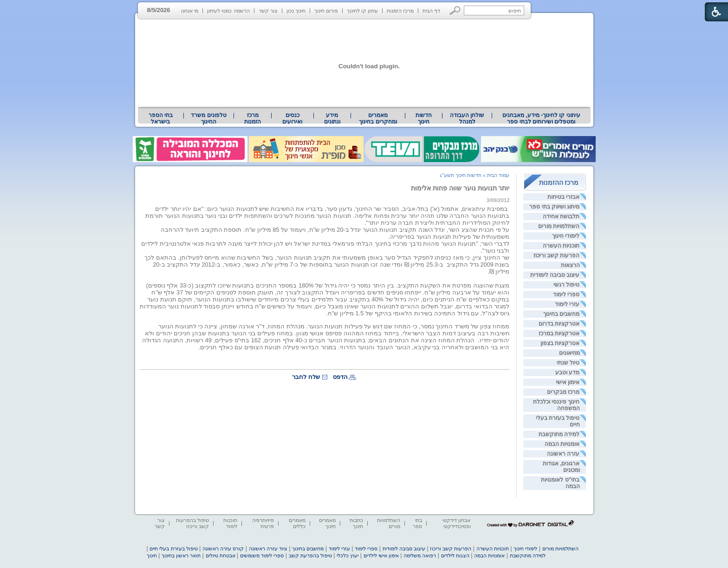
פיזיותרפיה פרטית (263, 523)
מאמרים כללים (297, 523)
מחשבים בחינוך (561, 314)
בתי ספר (417, 523)
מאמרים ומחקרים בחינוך (378, 118)
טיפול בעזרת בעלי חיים (173, 548)
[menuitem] (541, 118)
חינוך (152, 555)
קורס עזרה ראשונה (223, 548)
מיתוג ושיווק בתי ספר (554, 207)
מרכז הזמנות (400, 11)
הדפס (340, 377)
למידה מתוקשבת (559, 434)
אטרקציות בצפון (560, 343)
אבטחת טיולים (221, 555)
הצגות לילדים (455, 555)
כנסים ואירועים (292, 118)
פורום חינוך (326, 11)
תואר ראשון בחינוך (181, 555)
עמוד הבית (498, 175)
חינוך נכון (296, 11)
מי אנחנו (190, 11)
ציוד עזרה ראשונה (268, 548)
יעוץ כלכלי (348, 555)
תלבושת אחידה (561, 216)
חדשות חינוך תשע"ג (461, 175)
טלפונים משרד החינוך (208, 118)
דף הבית (431, 11)
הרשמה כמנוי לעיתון (228, 11)
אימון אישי (568, 382)
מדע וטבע (567, 372)
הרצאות (570, 265)
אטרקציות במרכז (559, 333)
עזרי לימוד (567, 304)
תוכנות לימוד (230, 523)
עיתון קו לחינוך (362, 11)
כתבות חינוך (356, 523)
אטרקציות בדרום (559, 324)
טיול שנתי (568, 363)
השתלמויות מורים (559, 226)
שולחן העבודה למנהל (467, 118)
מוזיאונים (569, 353)
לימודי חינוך (566, 236)
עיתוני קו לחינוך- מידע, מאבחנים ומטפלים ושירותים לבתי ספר (541, 118)
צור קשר (268, 11)
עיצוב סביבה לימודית (555, 275)
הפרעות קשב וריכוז (557, 255)
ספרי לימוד (566, 294)
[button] (455, 10)
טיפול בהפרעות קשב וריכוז (192, 523)
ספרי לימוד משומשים (262, 555)
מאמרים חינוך (327, 523)
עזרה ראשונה (563, 454)
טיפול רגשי (566, 285)
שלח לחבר (306, 377)
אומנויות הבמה (562, 444)
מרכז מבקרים (563, 392)
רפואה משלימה (420, 555)
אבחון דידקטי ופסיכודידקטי (456, 523)
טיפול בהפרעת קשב (310, 555)
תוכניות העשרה (561, 246)
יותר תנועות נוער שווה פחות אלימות (460, 188)
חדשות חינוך (424, 118)
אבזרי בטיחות (563, 197)
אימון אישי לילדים (381, 555)
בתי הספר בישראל (161, 118)
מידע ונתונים (332, 118)
